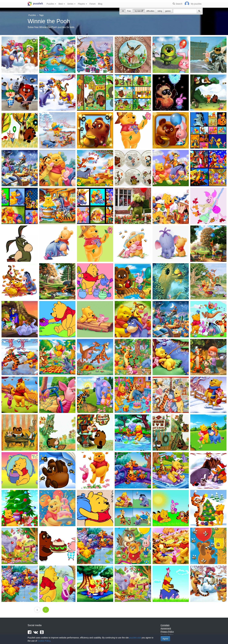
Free (129, 11)
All (123, 11)
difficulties (150, 11)
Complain (165, 625)
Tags (41, 15)
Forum (92, 4)
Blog (100, 4)
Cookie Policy (44, 641)
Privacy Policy (167, 632)
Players (82, 4)
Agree (165, 639)
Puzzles (51, 4)
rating (160, 11)
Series (71, 4)
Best (62, 4)
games (168, 11)
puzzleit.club (135, 638)
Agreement (166, 628)
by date (139, 11)
